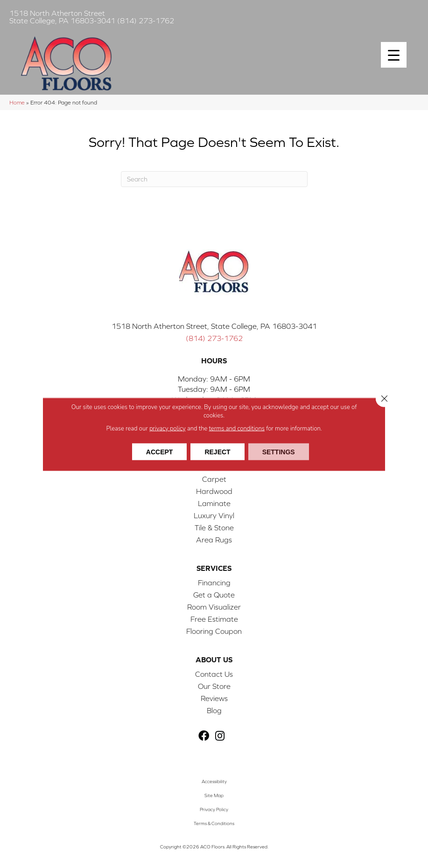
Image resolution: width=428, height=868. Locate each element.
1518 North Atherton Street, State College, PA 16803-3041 (214, 326)
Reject (217, 451)
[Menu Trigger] (394, 55)
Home (17, 102)
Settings (279, 451)
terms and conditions (237, 428)
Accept (160, 451)
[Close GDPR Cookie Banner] (384, 398)
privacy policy (168, 428)
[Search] (214, 179)
